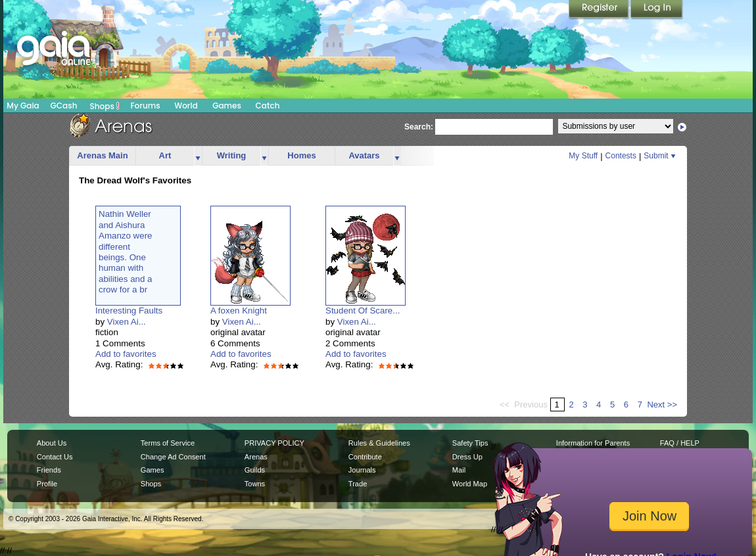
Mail (459, 470)
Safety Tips (470, 443)
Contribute (365, 457)
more (198, 156)
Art (165, 155)
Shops (105, 106)
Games (227, 105)
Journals (362, 470)
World (186, 105)
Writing (232, 155)
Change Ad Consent (173, 457)
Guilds (255, 470)
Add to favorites (126, 354)
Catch (268, 105)
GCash (64, 105)
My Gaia (23, 105)
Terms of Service (168, 443)
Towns (255, 484)
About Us (52, 443)
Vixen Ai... (127, 322)
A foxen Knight (239, 311)
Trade (358, 484)
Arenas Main (102, 155)
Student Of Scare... (363, 311)
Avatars (364, 155)
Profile (47, 484)
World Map (470, 484)
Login (657, 10)
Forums (145, 105)
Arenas (256, 457)
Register (600, 10)
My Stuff (583, 156)
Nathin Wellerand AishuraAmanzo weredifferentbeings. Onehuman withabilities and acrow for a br (126, 252)
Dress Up (467, 457)
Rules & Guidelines (379, 443)
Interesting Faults (129, 311)
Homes (301, 155)
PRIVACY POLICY (274, 443)
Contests (621, 156)
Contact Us (55, 457)
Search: (419, 127)
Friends (49, 470)
